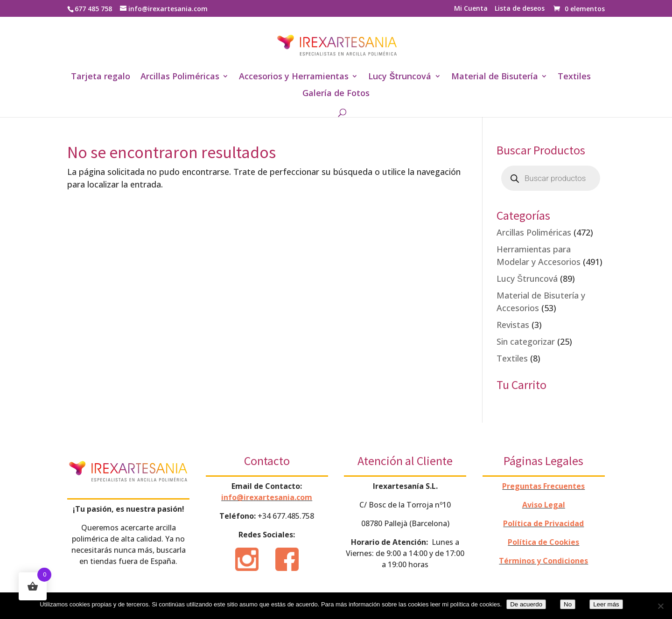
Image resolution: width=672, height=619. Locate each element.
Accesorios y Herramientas (294, 77)
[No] (660, 606)
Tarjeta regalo (101, 77)
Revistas (513, 325)
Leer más (606, 604)
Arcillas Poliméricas (180, 77)
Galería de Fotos (336, 94)
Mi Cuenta (471, 9)
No (568, 604)
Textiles (574, 77)
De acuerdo (526, 604)
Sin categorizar (526, 341)
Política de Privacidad (543, 523)
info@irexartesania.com (267, 497)
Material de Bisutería (495, 77)
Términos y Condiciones (543, 561)
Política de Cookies (543, 542)
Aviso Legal (544, 505)
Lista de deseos (520, 9)
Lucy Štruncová (400, 77)
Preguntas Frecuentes (543, 486)
